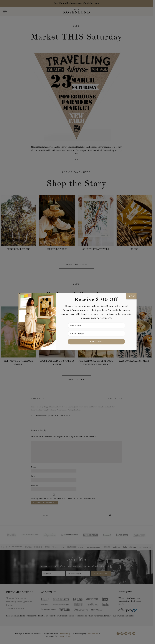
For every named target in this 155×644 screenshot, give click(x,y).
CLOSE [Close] (131, 296)
